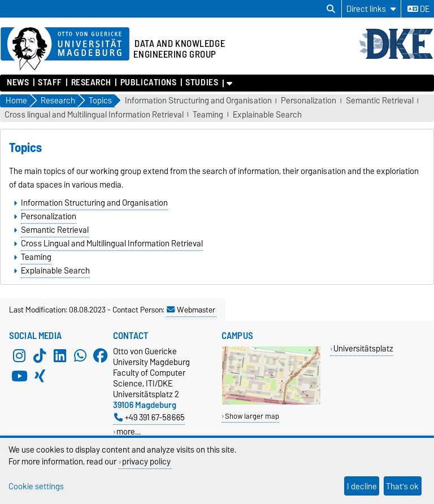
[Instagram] (19, 356)
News (18, 82)
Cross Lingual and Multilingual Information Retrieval (112, 244)
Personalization (309, 101)
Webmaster (191, 310)
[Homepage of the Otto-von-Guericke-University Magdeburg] (65, 49)
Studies (202, 82)
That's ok (402, 486)
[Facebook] (101, 356)
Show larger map (252, 416)
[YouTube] (19, 376)
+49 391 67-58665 (149, 417)
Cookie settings (36, 486)
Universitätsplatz (363, 348)
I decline (362, 486)
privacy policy (146, 461)
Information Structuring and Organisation (198, 101)
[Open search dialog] (331, 9)
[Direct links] (371, 9)
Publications (149, 82)
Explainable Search (267, 115)
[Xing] (40, 376)
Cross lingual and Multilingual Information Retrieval (94, 115)
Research (91, 82)
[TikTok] (40, 356)
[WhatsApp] (80, 356)
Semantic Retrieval (380, 101)
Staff (50, 82)
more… (129, 431)
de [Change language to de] (418, 9)
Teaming (208, 115)
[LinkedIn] (60, 356)
